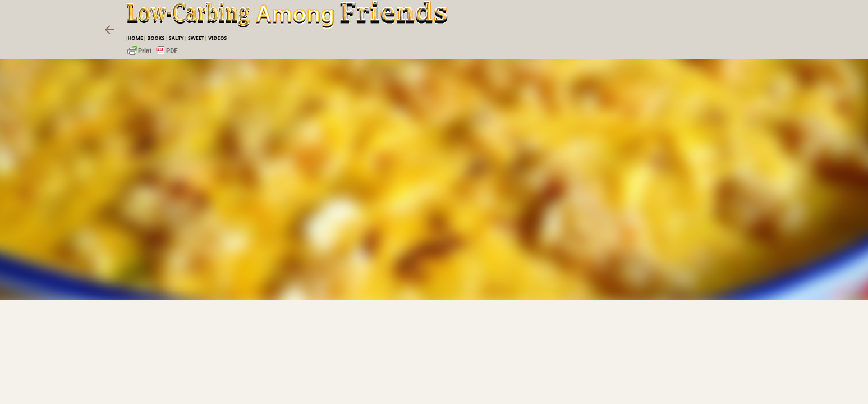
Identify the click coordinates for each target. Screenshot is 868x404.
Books (156, 38)
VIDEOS (217, 38)
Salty (176, 38)
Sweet (196, 38)
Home (135, 38)
